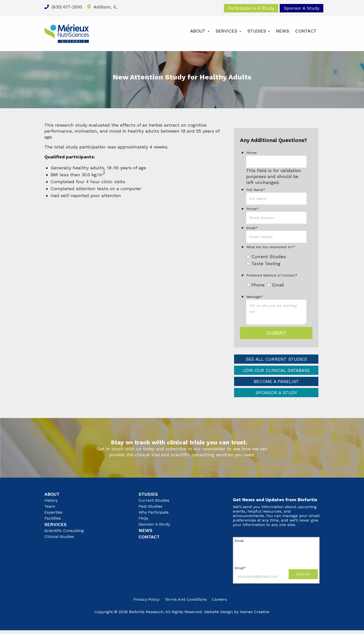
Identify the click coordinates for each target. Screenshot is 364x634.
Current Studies (269, 257)
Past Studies (151, 506)
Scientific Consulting (64, 531)
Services (228, 31)
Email (252, 228)
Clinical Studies (59, 537)
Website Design (218, 612)
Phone (251, 153)
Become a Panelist (276, 381)
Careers (219, 599)
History (51, 500)
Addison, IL (102, 7)
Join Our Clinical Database (276, 370)
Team (50, 506)
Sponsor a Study (276, 393)
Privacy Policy (146, 599)
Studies (259, 31)
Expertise (53, 512)
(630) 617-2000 (63, 7)
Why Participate (154, 512)
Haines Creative (255, 612)
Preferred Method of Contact (272, 275)
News (283, 31)
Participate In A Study (251, 8)
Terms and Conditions (186, 599)
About (200, 31)
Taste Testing (266, 264)
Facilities (53, 518)
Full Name (256, 190)
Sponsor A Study (302, 8)
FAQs (143, 518)
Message (255, 297)
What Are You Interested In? (271, 247)
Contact (306, 31)
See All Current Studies (276, 359)
